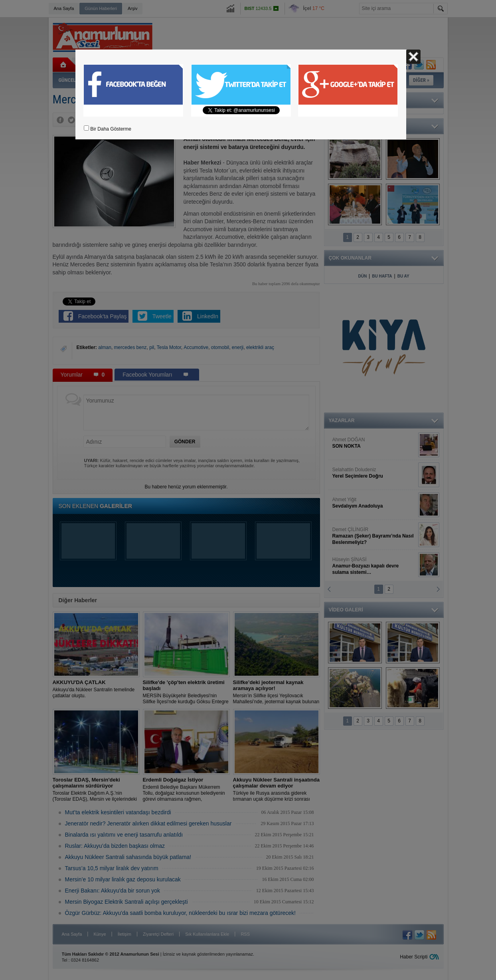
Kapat (413, 57)
